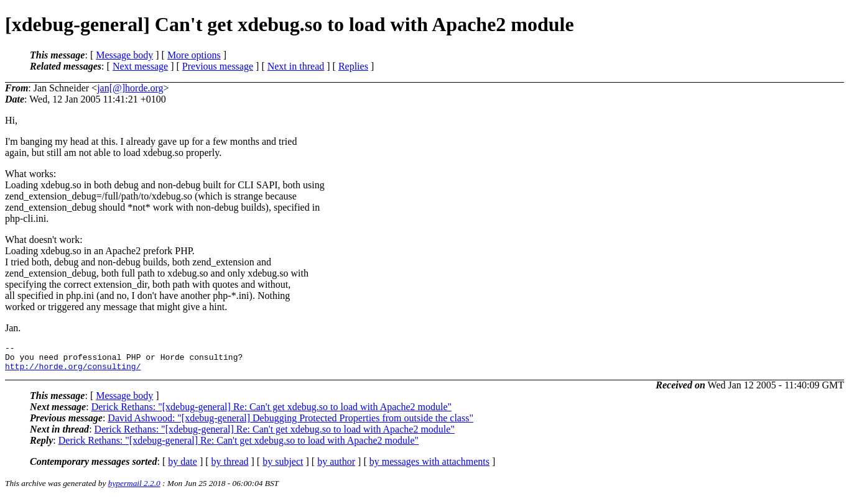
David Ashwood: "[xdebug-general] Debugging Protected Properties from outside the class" (290, 424)
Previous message (218, 66)
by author (336, 467)
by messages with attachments (429, 467)
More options (194, 55)
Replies (353, 66)
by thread (230, 467)
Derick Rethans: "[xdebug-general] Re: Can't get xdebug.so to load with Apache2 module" (271, 412)
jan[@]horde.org (130, 88)
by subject (283, 467)
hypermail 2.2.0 (134, 489)
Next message (140, 66)
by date (183, 467)
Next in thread (296, 66)
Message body (124, 55)
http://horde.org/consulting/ (73, 372)
